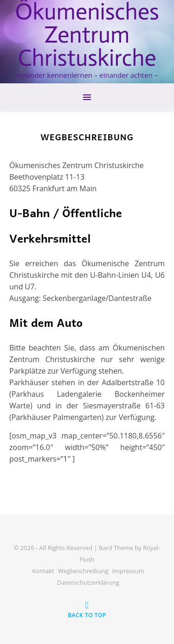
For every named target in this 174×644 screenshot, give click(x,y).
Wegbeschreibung (83, 571)
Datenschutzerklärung (88, 582)
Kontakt (43, 571)
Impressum (128, 571)
